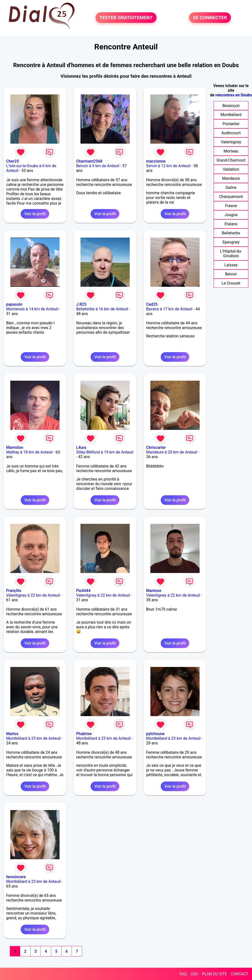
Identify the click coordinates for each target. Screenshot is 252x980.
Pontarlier (231, 124)
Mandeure (231, 178)
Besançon (231, 106)
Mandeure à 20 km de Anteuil (172, 452)
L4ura (81, 447)
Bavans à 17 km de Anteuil (169, 309)
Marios (12, 734)
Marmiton (15, 447)
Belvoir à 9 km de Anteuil (98, 166)
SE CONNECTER (210, 18)
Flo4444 (83, 591)
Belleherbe (231, 233)
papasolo (14, 304)
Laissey (231, 265)
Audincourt (231, 133)
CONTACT (239, 974)
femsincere (16, 877)
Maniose (154, 591)
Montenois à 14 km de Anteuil (32, 309)
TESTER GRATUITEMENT (126, 18)
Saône (231, 188)
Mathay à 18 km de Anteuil (29, 452)
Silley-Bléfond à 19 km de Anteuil (105, 452)
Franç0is (14, 591)
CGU (194, 974)
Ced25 (152, 304)
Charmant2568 (89, 161)
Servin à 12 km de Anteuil (168, 166)
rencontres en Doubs (234, 95)
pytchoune (155, 734)
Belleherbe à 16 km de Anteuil (102, 309)
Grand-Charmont (231, 160)
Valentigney (231, 142)
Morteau (231, 151)
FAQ (183, 974)
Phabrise (84, 734)
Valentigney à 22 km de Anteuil (33, 595)
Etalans (231, 224)
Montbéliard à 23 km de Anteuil (33, 738)
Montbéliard (231, 115)
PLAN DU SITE (215, 974)
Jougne (231, 215)
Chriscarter (156, 447)
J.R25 (81, 304)
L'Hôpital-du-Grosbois (231, 254)
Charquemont (231, 197)
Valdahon (231, 169)
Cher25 (13, 161)
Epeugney (231, 242)
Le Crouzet (231, 283)
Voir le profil (35, 214)
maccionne (156, 161)
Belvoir (231, 274)
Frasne (231, 206)
